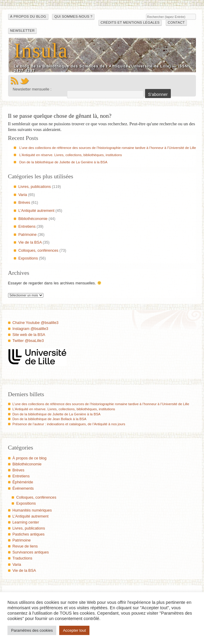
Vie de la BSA (30, 242)
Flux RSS (14, 81)
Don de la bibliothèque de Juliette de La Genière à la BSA (63, 162)
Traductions (22, 558)
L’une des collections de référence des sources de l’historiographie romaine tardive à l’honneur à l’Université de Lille (108, 148)
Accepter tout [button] (74, 630)
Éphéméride (23, 482)
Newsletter (22, 31)
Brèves (24, 202)
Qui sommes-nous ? (73, 16)
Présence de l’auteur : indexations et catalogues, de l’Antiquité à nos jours (69, 424)
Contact (176, 22)
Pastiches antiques (29, 534)
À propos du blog (28, 16)
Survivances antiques (31, 552)
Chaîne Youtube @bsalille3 (36, 323)
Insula (41, 50)
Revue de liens (25, 546)
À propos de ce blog (30, 458)
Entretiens (27, 226)
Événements (23, 488)
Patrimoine (27, 234)
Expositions (28, 258)
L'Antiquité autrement (36, 211)
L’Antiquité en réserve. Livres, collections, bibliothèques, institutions (70, 155)
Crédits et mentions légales (130, 22)
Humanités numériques (32, 510)
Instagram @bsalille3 (31, 329)
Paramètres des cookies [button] (32, 630)
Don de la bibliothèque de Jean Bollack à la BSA (50, 419)
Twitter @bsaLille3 (28, 341)
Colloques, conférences (38, 250)
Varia (23, 195)
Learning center (26, 522)
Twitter (25, 81)
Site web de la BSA (29, 335)
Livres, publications (35, 187)
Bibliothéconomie (33, 219)
